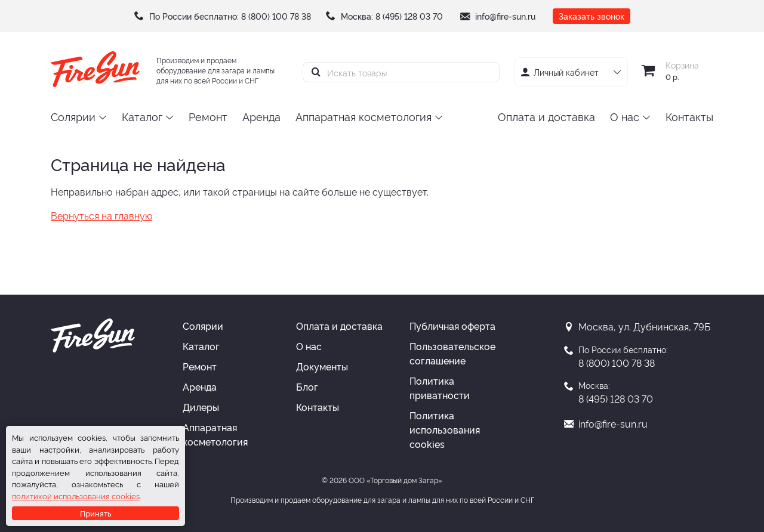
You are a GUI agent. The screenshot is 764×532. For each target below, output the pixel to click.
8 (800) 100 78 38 (276, 16)
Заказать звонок (592, 16)
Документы (322, 366)
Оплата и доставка (339, 326)
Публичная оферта (452, 326)
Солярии (203, 326)
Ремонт (200, 366)
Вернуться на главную (101, 215)
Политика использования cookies (445, 429)
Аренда (200, 386)
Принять (96, 513)
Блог (307, 386)
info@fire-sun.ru (505, 16)
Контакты (318, 407)
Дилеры (201, 407)
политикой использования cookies (76, 496)
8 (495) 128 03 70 (409, 16)
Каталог (201, 346)
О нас (309, 346)
